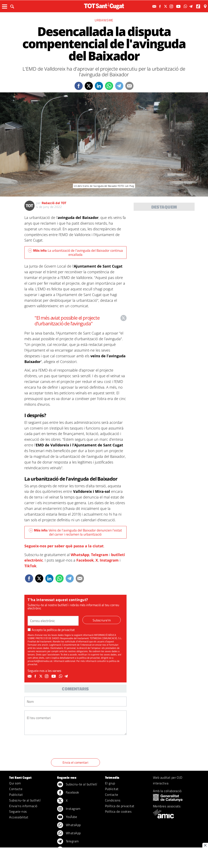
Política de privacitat (120, 806)
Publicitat (16, 795)
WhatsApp (80, 555)
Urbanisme (104, 20)
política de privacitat (61, 630)
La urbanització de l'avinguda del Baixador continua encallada (75, 253)
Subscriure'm (102, 620)
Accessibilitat (19, 817)
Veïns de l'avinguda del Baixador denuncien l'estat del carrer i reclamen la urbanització (75, 532)
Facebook (85, 560)
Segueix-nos (18, 811)
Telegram (100, 555)
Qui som (15, 783)
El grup (110, 783)
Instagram (109, 560)
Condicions (113, 800)
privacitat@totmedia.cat (40, 661)
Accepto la (51, 630)
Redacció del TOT (54, 203)
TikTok (30, 566)
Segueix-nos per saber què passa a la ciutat (64, 546)
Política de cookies (118, 811)
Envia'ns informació (23, 806)
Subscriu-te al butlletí (25, 800)
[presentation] (55, 747)
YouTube (67, 817)
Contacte (16, 789)
